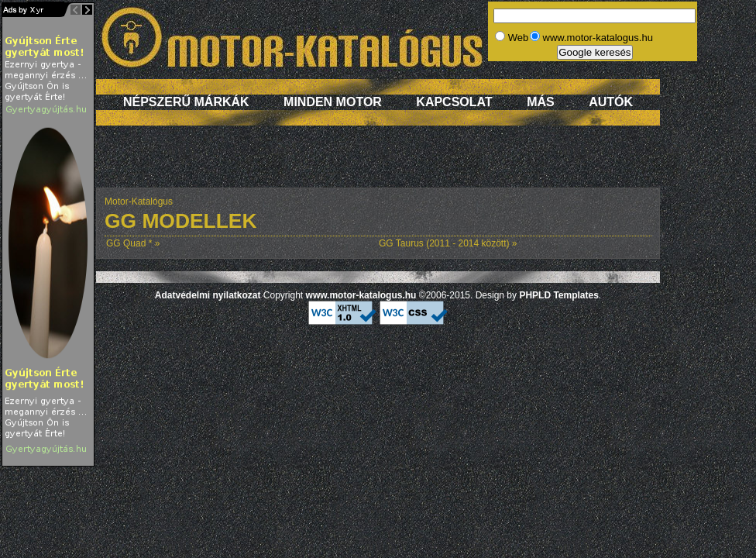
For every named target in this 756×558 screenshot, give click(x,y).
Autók (611, 102)
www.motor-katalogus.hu (361, 295)
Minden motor (333, 102)
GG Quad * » (133, 243)
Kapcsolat (454, 102)
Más (541, 102)
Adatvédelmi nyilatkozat (208, 295)
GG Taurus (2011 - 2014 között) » (448, 243)
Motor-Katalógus (139, 201)
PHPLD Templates (558, 295)
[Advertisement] (378, 164)
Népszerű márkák (186, 102)
